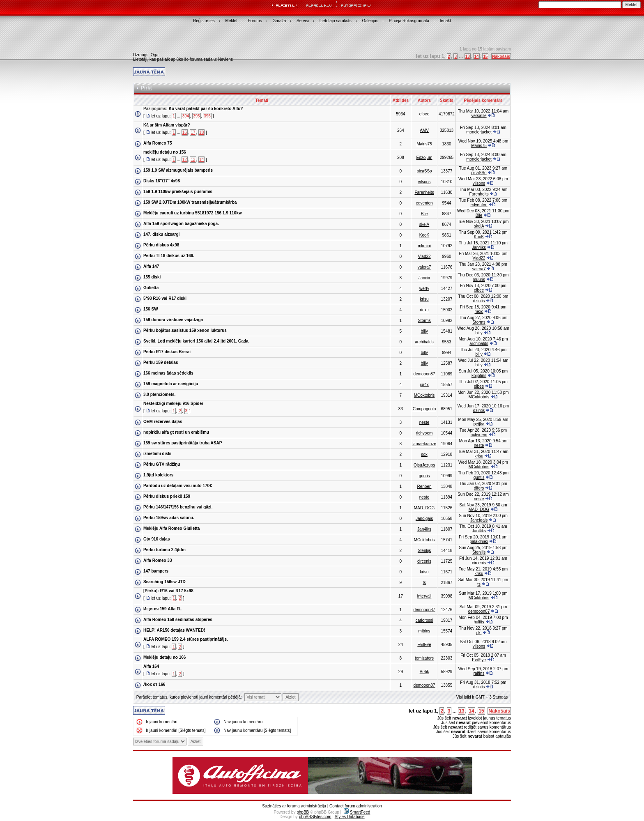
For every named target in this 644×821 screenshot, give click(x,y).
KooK (424, 235)
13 (468, 56)
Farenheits (424, 192)
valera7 (424, 267)
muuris (479, 279)
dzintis (479, 301)
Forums (255, 21)
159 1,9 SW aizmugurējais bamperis (178, 170)
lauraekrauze (424, 444)
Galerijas (370, 21)
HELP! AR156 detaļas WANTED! (174, 630)
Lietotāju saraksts (336, 21)
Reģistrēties (204, 21)
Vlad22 (424, 256)
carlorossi (424, 620)
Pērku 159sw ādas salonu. (169, 518)
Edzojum (424, 158)
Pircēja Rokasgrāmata (409, 21)
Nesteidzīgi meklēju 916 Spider (173, 404)
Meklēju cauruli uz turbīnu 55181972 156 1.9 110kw (193, 213)
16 (185, 132)
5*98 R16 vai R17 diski (165, 298)
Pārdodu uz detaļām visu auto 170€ (178, 486)
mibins (424, 631)
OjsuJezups (424, 465)
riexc (424, 310)
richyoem (424, 433)
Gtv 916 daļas (156, 539)
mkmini (424, 246)
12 (185, 160)
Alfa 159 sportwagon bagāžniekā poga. (181, 224)
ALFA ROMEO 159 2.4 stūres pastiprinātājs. (186, 639)
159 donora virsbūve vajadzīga (173, 320)
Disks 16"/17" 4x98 (162, 181)
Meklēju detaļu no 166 (164, 657)
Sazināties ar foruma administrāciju (294, 806)
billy (424, 331)
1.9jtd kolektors (158, 475)
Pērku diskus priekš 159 (167, 496)
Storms (424, 321)
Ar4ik (424, 672)
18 (201, 132)
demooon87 (424, 374)
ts (424, 583)
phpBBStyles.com (315, 817)
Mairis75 (424, 144)
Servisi (303, 21)
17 (193, 132)
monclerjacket (479, 132)
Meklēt (231, 21)
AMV (424, 130)
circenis (424, 561)
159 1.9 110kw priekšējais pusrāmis (178, 192)
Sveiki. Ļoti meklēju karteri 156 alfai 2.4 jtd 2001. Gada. (196, 341)
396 (207, 116)
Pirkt (146, 88)
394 (186, 116)
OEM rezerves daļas (163, 422)
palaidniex (479, 542)
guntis (424, 476)
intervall (424, 596)
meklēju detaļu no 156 (165, 152)
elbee (424, 114)
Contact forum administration (356, 806)
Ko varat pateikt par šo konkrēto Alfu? (206, 109)
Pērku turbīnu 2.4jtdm (164, 550)
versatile (479, 116)
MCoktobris (424, 395)
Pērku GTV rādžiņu (162, 464)
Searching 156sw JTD (164, 582)
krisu (424, 299)
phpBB (303, 812)
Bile (424, 214)
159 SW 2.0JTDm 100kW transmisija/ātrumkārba (190, 202)
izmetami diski (157, 454)
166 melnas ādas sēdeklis (168, 373)
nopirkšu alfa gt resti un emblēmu (176, 432)
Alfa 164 (151, 666)
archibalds (424, 342)
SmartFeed (357, 812)
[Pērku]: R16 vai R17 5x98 (168, 591)
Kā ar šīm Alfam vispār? (167, 125)
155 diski (152, 277)
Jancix (424, 278)
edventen (424, 203)
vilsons (424, 182)
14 (476, 56)
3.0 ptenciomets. (159, 394)
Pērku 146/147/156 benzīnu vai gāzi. (178, 507)
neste (424, 422)
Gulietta (151, 288)
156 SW (151, 309)
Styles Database (350, 817)
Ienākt (445, 21)
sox (424, 454)
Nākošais (501, 56)
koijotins (479, 376)
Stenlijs (424, 551)
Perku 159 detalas (161, 362)
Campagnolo (424, 409)
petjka (479, 424)
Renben (424, 486)
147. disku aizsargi (161, 234)
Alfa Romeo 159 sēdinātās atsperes (178, 620)
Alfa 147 (151, 266)
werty (424, 289)
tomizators (424, 658)
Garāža (279, 21)
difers (479, 488)
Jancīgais (424, 519)
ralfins (479, 673)
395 (197, 116)
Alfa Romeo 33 (158, 560)
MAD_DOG (424, 508)
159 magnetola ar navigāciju (171, 384)
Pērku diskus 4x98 (161, 245)
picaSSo (424, 171)
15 (485, 56)
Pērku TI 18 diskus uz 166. (169, 256)
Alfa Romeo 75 (158, 143)
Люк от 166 (154, 684)
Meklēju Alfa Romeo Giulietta (171, 528)
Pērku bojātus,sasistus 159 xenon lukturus (185, 330)
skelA (424, 224)
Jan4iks (479, 247)
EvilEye (424, 645)
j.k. (479, 633)
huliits (479, 622)
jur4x (424, 385)
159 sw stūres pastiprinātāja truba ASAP (183, 443)
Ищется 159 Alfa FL (162, 609)
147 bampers (156, 571)
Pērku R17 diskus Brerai (167, 352)
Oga (155, 55)
